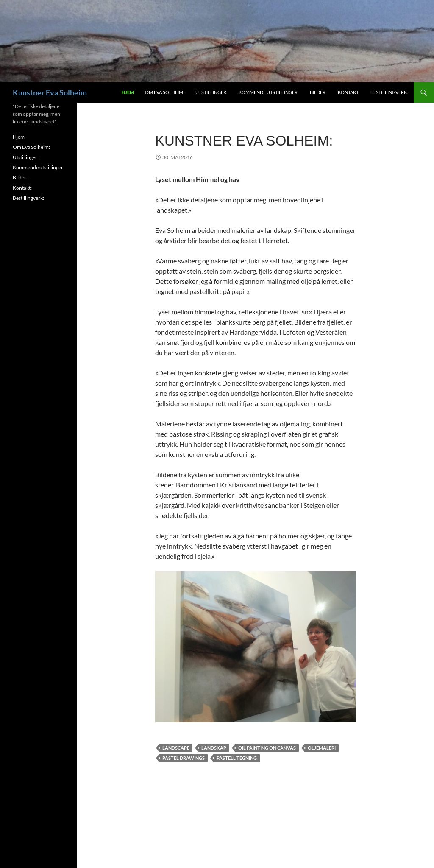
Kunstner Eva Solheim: (244, 141)
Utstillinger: (211, 92)
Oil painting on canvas (267, 748)
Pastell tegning (237, 758)
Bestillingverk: (389, 92)
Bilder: (318, 92)
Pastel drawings (184, 758)
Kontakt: (349, 92)
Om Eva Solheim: (165, 92)
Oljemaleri (322, 748)
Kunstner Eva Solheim (50, 92)
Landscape (176, 748)
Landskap (214, 748)
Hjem (128, 92)
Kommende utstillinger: (269, 92)
